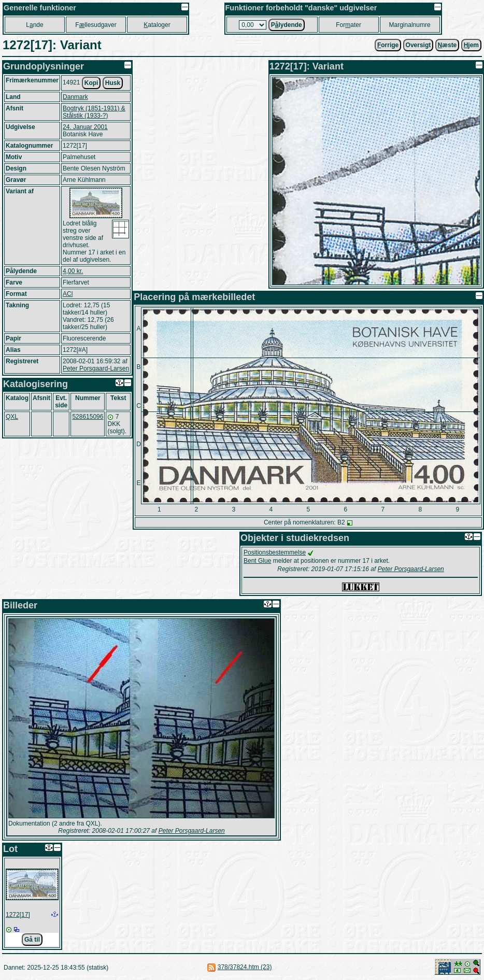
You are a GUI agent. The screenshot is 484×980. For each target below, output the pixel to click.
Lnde (34, 25)
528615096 (88, 417)
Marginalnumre (410, 25)
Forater (348, 25)
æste (447, 45)
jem (471, 45)
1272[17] (18, 915)
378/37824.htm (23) (245, 967)
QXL (12, 417)
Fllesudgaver (96, 25)
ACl (68, 294)
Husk (113, 83)
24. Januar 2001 (85, 127)
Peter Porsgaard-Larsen (96, 368)
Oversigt (418, 45)
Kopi (91, 83)
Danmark (75, 97)
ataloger (157, 25)
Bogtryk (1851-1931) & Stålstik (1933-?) (94, 112)
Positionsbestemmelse (275, 552)
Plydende (287, 25)
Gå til (32, 940)
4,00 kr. (73, 271)
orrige (388, 45)
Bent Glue (257, 561)
